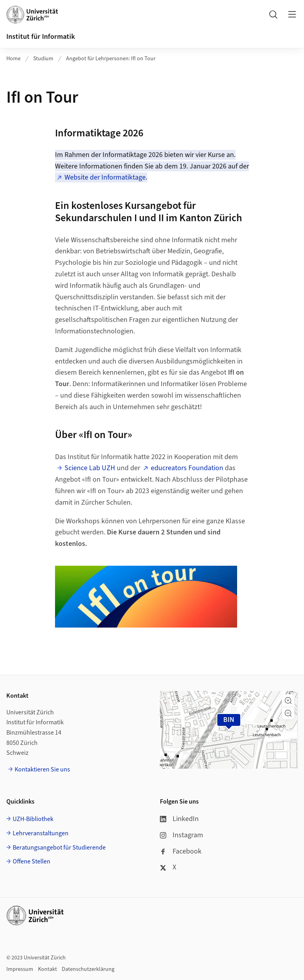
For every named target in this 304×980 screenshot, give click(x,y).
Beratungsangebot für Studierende (59, 848)
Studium (43, 59)
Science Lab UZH (90, 468)
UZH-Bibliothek (33, 819)
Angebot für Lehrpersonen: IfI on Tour (111, 59)
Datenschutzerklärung (88, 969)
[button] (288, 701)
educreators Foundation (187, 468)
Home (13, 59)
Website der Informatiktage (105, 177)
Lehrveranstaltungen (41, 833)
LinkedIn (179, 819)
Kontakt (47, 969)
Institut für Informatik (41, 37)
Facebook (181, 851)
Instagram (181, 835)
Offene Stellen (31, 861)
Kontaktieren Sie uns (42, 769)
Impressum (20, 969)
